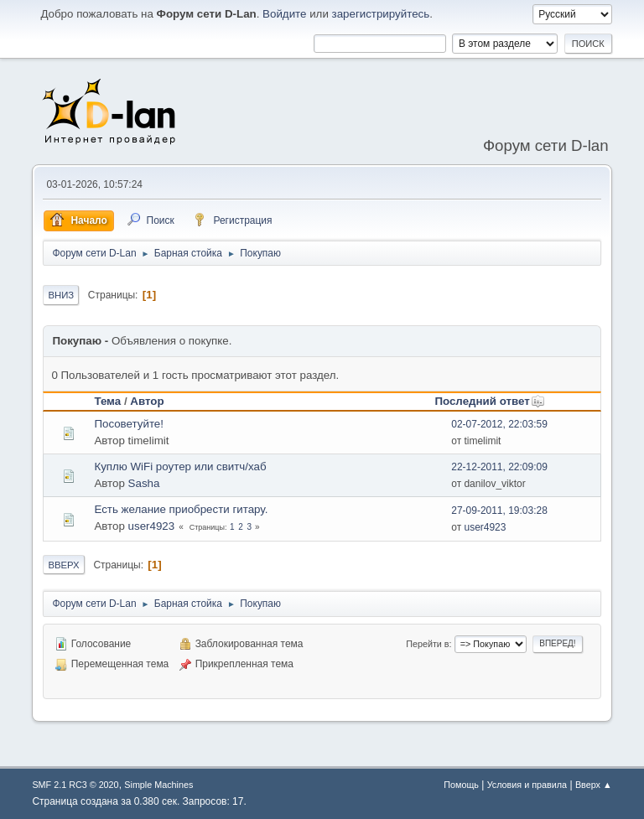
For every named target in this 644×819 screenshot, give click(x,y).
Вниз (61, 295)
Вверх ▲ (594, 785)
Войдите (284, 14)
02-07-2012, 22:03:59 (499, 424)
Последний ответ (489, 401)
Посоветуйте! (129, 424)
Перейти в (427, 644)
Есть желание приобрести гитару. (181, 509)
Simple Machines (158, 785)
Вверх (63, 565)
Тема (107, 401)
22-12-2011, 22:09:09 (499, 467)
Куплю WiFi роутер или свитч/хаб (180, 467)
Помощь (461, 785)
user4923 (152, 526)
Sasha (144, 483)
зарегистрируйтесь (381, 14)
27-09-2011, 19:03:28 (499, 511)
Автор (147, 401)
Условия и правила (527, 785)
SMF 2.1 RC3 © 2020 (75, 785)
